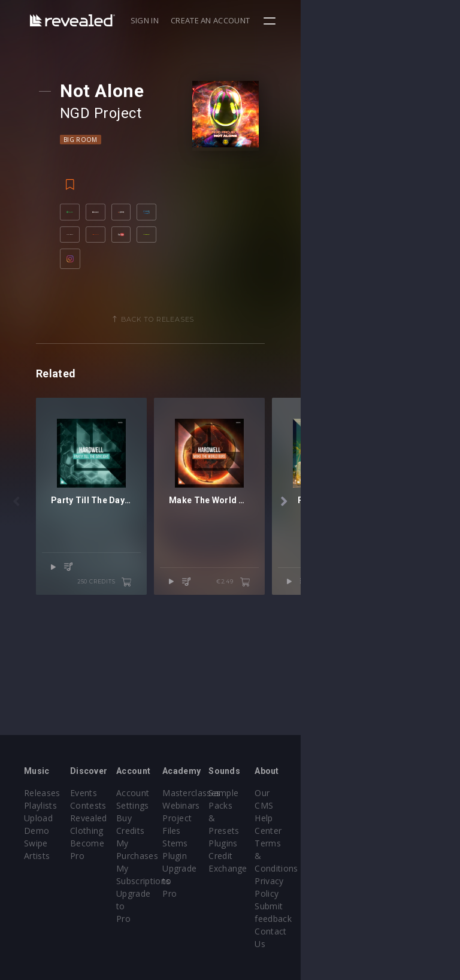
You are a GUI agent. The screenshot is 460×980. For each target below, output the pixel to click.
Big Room (91, 140)
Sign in (303, 20)
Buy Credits (193, 818)
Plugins (329, 831)
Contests (115, 805)
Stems (255, 843)
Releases (42, 793)
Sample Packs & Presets (331, 805)
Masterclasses (271, 793)
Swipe (36, 843)
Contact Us (410, 893)
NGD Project (111, 113)
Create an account (370, 20)
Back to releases (234, 360)
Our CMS (405, 793)
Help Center (411, 805)
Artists (37, 856)
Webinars (261, 805)
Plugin (254, 856)
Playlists (40, 805)
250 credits (184, 688)
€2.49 (392, 688)
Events (110, 793)
